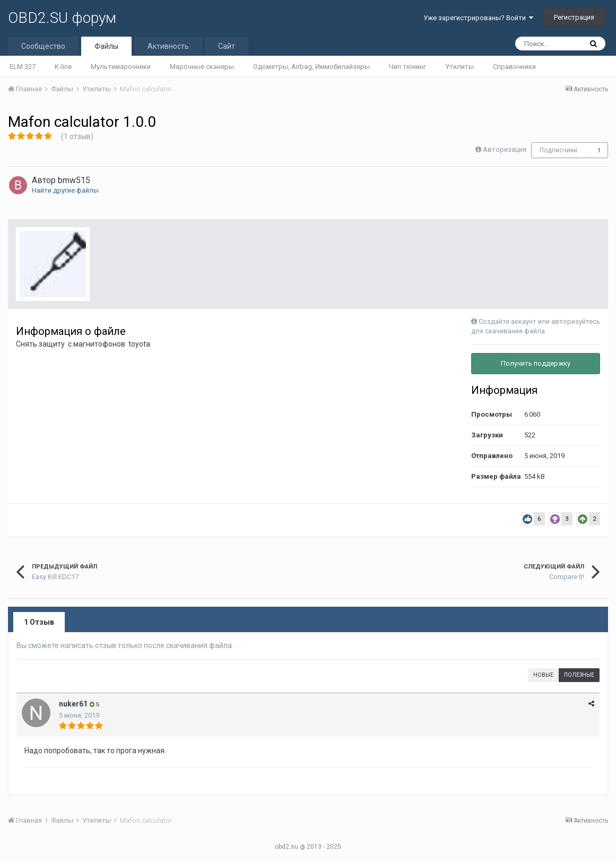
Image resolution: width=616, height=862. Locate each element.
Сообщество (43, 46)
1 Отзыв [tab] (39, 622)
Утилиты (459, 67)
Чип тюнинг (407, 67)
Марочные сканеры (202, 67)
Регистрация (574, 17)
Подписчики (558, 150)
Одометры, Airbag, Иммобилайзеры (311, 67)
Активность (168, 46)
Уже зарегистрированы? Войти (478, 18)
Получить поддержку (536, 363)
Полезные (579, 675)
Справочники (514, 67)
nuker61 (73, 704)
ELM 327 (23, 67)
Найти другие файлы (65, 190)
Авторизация (505, 149)
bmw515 (74, 180)
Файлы (106, 46)
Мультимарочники (121, 67)
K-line (63, 67)
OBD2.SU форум (62, 18)
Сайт (227, 46)
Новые (543, 675)
